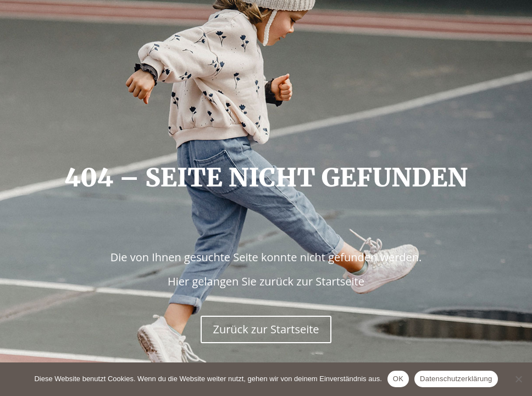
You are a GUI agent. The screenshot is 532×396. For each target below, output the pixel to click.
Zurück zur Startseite (266, 329)
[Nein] (518, 379)
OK (398, 379)
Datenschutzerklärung (456, 379)
